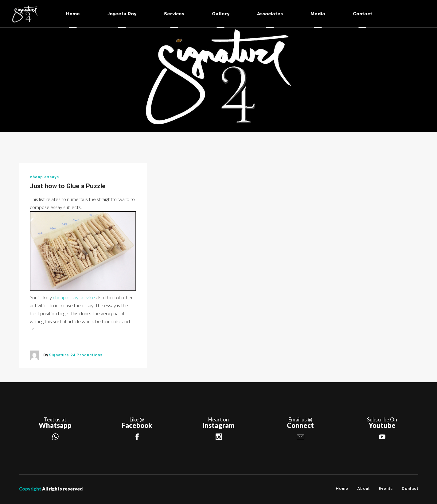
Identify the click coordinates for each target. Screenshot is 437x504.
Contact (410, 488)
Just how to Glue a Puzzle (68, 186)
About (363, 488)
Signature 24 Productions (76, 355)
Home (342, 488)
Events (386, 488)
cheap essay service (74, 297)
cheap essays (44, 177)
